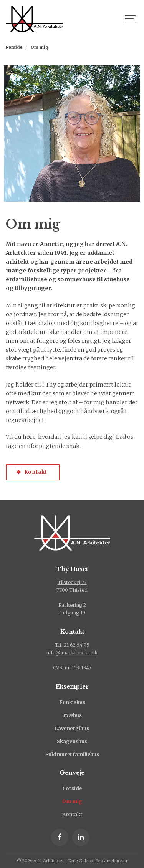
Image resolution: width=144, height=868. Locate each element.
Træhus (72, 715)
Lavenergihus (72, 728)
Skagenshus (72, 741)
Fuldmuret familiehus (72, 754)
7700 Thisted (72, 590)
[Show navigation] (131, 19)
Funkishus (72, 702)
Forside (72, 788)
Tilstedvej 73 (72, 582)
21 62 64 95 (77, 645)
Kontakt (72, 814)
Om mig (72, 801)
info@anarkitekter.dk (72, 653)
